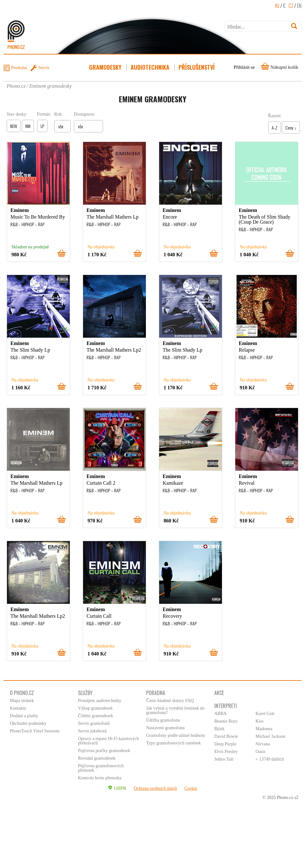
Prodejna (19, 68)
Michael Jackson (270, 736)
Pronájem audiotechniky (100, 701)
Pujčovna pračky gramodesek (104, 751)
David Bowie (226, 736)
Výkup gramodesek (95, 708)
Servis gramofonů (94, 723)
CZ (291, 6)
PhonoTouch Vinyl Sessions (35, 731)
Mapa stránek (22, 701)
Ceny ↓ (291, 128)
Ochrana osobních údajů (155, 788)
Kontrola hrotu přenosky (100, 778)
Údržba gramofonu (163, 720)
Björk (219, 729)
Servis (44, 68)
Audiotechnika (151, 67)
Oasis (260, 752)
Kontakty (18, 708)
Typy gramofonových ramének (173, 743)
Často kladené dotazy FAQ (170, 701)
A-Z (275, 128)
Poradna (156, 693)
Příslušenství (197, 67)
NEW (14, 126)
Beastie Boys (226, 721)
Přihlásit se (244, 67)
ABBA (221, 714)
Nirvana (263, 744)
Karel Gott (265, 714)
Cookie (191, 788)
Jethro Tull (224, 759)
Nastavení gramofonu (165, 728)
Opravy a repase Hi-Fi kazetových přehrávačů (108, 741)
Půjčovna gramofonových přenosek (101, 768)
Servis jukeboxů (92, 731)
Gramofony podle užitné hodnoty (176, 735)
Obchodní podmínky (28, 723)
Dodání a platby (24, 716)
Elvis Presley (226, 752)
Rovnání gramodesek (97, 758)
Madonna (264, 729)
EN (299, 6)
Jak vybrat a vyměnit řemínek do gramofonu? (175, 710)
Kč (277, 6)
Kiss (260, 721)
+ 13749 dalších (270, 759)
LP (42, 126)
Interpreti (226, 706)
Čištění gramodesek (96, 716)
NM (28, 126)
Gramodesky (106, 67)
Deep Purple (225, 744)
